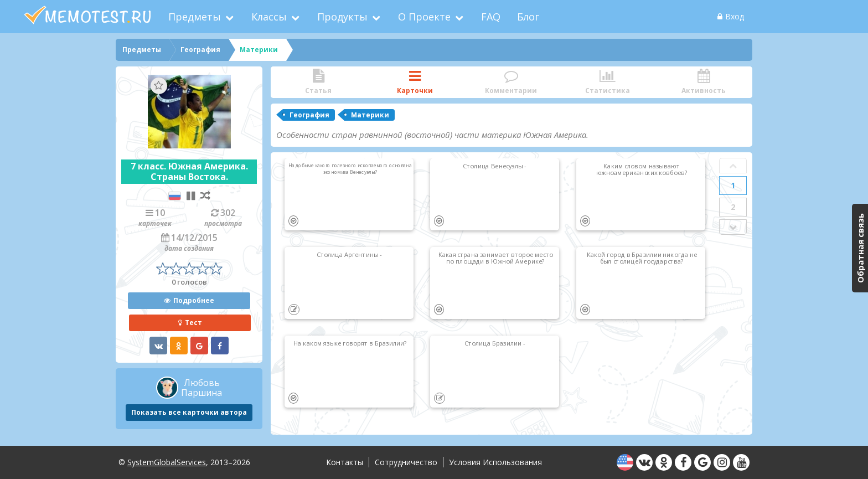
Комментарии (511, 82)
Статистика (607, 82)
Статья (318, 82)
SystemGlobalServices (167, 462)
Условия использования (495, 462)
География (309, 115)
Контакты (345, 462)
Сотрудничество (406, 462)
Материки (370, 115)
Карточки (415, 82)
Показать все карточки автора (189, 412)
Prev (733, 166)
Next (733, 227)
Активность (704, 82)
